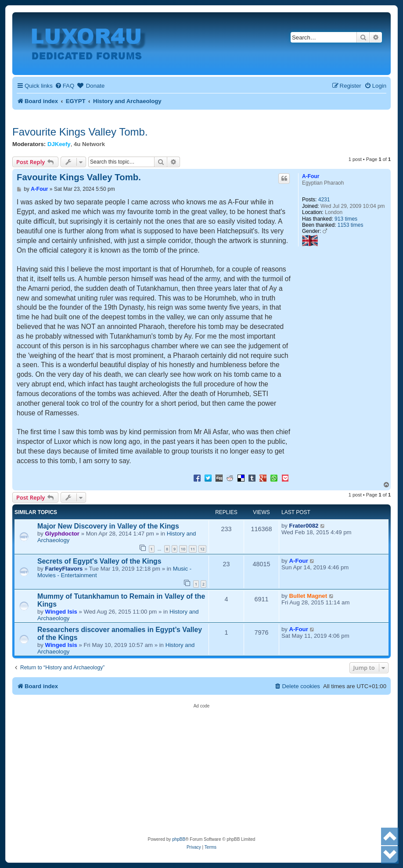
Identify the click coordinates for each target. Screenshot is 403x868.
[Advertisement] (201, 770)
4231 (324, 200)
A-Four (311, 176)
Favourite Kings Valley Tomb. (80, 132)
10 (183, 549)
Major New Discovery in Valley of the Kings (108, 526)
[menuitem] (65, 86)
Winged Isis (61, 612)
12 (202, 549)
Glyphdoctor (62, 534)
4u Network (89, 144)
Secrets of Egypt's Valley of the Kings (99, 561)
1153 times (351, 225)
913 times (346, 219)
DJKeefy (59, 144)
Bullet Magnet (308, 596)
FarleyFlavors (64, 569)
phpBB (179, 839)
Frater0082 (304, 526)
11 (193, 549)
